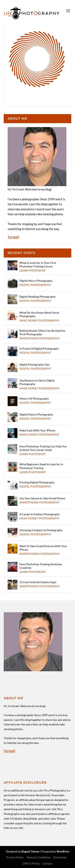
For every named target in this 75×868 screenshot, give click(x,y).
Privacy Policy (15, 857)
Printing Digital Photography (37, 482)
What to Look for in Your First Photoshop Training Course (38, 265)
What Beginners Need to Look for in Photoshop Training (41, 466)
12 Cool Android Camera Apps (38, 582)
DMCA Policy (31, 863)
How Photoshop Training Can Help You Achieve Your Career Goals (43, 448)
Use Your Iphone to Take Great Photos (42, 498)
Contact (47, 863)
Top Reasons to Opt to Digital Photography (37, 382)
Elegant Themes (30, 851)
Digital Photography (35, 285)
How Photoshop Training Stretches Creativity (41, 566)
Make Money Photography (39, 320)
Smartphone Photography (40, 338)
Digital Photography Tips (34, 364)
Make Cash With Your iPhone (37, 430)
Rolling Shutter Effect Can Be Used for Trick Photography (42, 332)
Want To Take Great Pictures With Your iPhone (43, 548)
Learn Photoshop (33, 270)
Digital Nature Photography (36, 414)
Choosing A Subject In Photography (41, 530)
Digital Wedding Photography (37, 297)
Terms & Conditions (38, 857)
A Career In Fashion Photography (40, 514)
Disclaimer (60, 857)
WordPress (63, 851)
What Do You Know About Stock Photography (39, 314)
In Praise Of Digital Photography (39, 349)
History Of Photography (34, 398)
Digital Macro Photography (36, 281)
